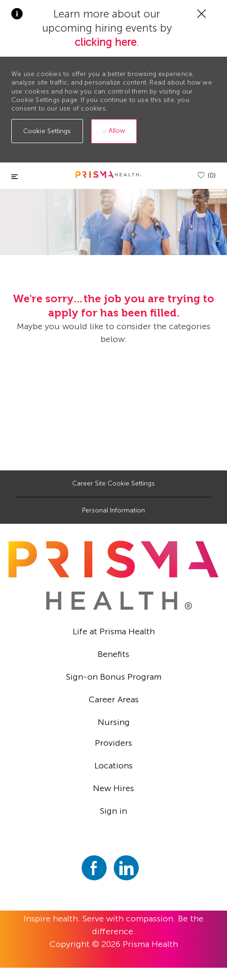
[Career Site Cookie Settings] (113, 484)
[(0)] (207, 175)
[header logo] (109, 175)
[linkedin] (126, 868)
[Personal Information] (113, 511)
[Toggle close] (15, 177)
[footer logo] (114, 575)
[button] (47, 131)
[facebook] (94, 868)
